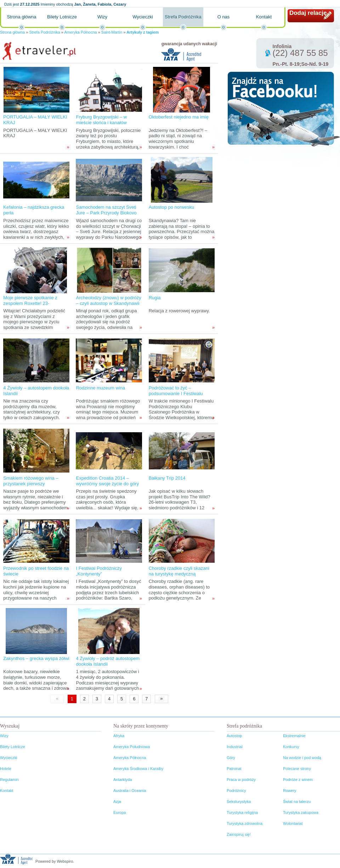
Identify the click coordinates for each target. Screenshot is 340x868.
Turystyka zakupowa (301, 812)
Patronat (234, 769)
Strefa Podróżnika (183, 17)
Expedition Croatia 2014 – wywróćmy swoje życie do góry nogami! (107, 484)
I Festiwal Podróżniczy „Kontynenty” (99, 571)
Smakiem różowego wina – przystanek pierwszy (31, 481)
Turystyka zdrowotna (245, 823)
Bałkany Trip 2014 (167, 478)
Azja (117, 802)
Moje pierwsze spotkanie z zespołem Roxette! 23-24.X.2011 (30, 303)
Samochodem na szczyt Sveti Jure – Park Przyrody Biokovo (106, 210)
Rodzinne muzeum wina (100, 388)
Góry (231, 758)
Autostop (234, 736)
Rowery (290, 791)
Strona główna (21, 17)
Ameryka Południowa (132, 747)
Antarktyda (123, 780)
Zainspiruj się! (239, 834)
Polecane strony (297, 769)
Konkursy (291, 747)
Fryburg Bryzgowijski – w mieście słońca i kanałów (101, 120)
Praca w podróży (241, 780)
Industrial (235, 747)
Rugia (155, 298)
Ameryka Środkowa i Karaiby (138, 769)
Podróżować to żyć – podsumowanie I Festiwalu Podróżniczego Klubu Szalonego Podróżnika (176, 396)
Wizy (102, 17)
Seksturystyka (239, 802)
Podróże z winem (298, 780)
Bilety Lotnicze (62, 17)
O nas (224, 17)
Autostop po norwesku (172, 207)
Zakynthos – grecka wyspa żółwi (36, 658)
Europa (120, 812)
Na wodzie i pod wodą (302, 758)
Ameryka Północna (80, 32)
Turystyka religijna (242, 812)
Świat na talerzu (297, 802)
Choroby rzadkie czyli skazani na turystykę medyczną (179, 571)
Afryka (119, 736)
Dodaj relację (308, 13)
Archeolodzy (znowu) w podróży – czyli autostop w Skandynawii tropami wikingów (108, 303)
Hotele (6, 769)
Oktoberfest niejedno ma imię (179, 117)
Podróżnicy (236, 791)
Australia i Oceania (130, 791)
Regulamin (9, 780)
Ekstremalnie (294, 736)
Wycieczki (143, 17)
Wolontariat (293, 823)
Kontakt (264, 17)
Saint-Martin (112, 32)
